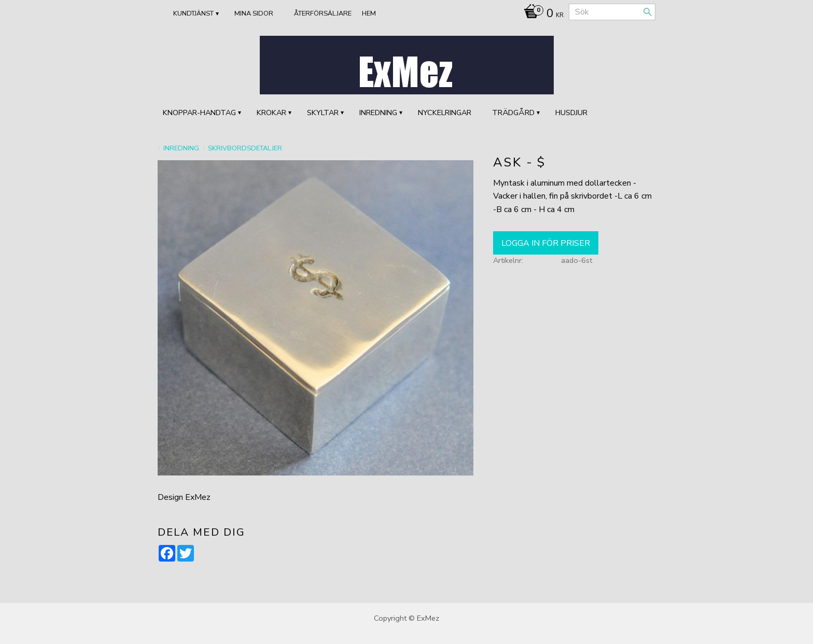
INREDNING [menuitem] (378, 113)
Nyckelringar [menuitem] (445, 113)
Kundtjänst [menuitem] (193, 13)
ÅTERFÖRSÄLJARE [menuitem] (323, 13)
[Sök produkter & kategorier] (612, 12)
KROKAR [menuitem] (271, 113)
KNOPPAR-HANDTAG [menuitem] (199, 113)
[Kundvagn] (541, 15)
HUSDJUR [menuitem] (571, 113)
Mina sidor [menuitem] (254, 13)
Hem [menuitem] (369, 13)
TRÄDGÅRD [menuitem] (513, 113)
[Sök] (648, 12)
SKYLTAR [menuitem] (323, 113)
